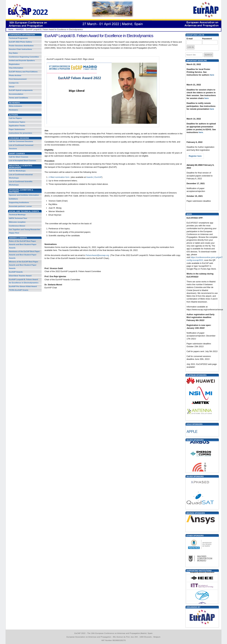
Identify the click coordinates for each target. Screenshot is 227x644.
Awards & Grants (18, 238)
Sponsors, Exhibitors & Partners (21, 191)
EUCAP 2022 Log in (195, 35)
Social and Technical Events (24, 211)
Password (207, 39)
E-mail (189, 39)
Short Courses (17, 154)
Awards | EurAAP (94, 177)
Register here (195, 156)
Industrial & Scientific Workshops (21, 166)
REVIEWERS (14, 103)
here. (202, 132)
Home (11, 30)
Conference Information (22, 35)
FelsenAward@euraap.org (97, 255)
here (212, 75)
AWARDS (20, 30)
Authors (13, 115)
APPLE (192, 432)
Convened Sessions (19, 138)
